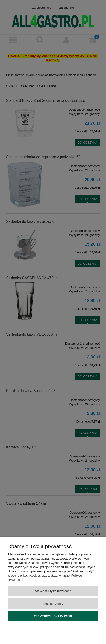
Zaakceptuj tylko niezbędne (53, 591)
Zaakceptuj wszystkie (53, 616)
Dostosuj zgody (53, 604)
